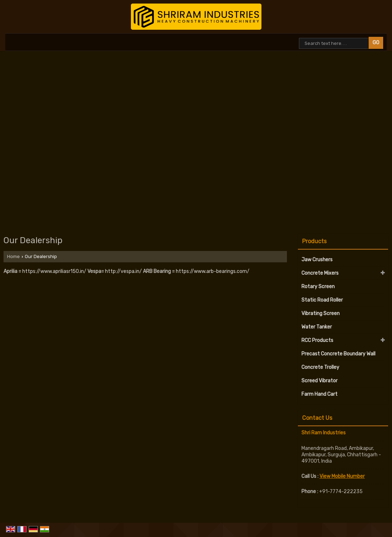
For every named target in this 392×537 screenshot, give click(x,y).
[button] (342, 476)
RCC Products (317, 340)
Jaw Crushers (317, 260)
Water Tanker (317, 327)
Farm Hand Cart (319, 394)
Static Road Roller (322, 300)
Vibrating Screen (321, 313)
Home (13, 256)
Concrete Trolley (320, 367)
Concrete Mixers (320, 273)
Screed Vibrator (319, 381)
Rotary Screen (318, 287)
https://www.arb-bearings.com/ (213, 271)
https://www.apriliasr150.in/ (54, 271)
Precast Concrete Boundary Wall (338, 354)
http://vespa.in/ (123, 271)
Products (314, 241)
